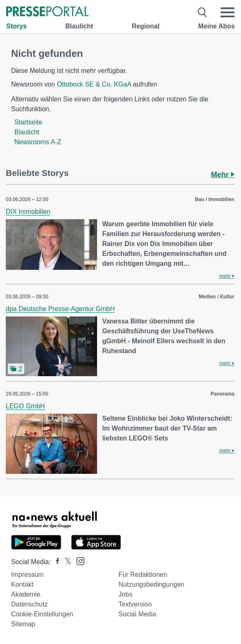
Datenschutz (29, 604)
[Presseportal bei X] (66, 562)
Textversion (135, 604)
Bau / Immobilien (215, 199)
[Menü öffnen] (227, 12)
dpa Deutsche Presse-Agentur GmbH (60, 309)
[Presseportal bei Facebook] (55, 562)
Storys (16, 26)
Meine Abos (217, 26)
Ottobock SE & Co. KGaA (94, 84)
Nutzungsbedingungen (151, 584)
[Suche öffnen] (203, 12)
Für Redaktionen (143, 575)
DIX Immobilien (28, 212)
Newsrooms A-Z (38, 142)
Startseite (28, 122)
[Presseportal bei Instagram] (78, 561)
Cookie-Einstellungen (42, 614)
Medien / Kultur (217, 297)
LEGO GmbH (25, 406)
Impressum (27, 575)
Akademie (26, 594)
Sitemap (23, 624)
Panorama (222, 394)
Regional (146, 26)
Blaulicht (79, 26)
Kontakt (22, 584)
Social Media (137, 614)
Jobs (125, 594)
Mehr (223, 175)
